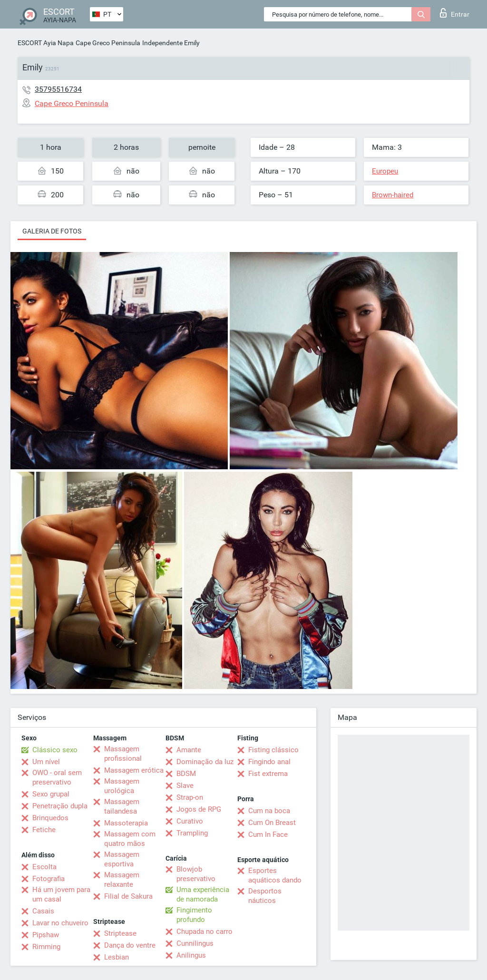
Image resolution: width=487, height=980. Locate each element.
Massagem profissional (123, 754)
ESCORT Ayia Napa (46, 43)
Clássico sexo (55, 750)
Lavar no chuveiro (60, 923)
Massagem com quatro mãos (130, 839)
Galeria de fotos (52, 231)
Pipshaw (46, 935)
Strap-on (190, 797)
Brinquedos (50, 818)
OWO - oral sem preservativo (57, 777)
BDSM (186, 774)
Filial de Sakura (128, 896)
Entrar (455, 13)
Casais (43, 911)
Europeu (385, 171)
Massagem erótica (134, 770)
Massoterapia (126, 823)
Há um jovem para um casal (61, 894)
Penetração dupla (60, 806)
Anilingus (191, 955)
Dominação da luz (205, 762)
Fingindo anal (269, 762)
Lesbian (117, 957)
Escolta (44, 867)
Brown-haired (393, 195)
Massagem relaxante (122, 880)
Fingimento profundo (194, 915)
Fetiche (44, 830)
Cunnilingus (195, 943)
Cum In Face (268, 834)
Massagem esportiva (122, 859)
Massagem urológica (122, 786)
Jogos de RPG (199, 809)
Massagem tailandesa (122, 806)
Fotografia (49, 879)
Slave (185, 786)
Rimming (46, 947)
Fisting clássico (273, 750)
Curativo (190, 821)
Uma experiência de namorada (203, 894)
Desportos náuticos (265, 896)
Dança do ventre (130, 945)
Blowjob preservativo (196, 874)
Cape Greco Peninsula (108, 43)
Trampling (192, 833)
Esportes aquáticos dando (275, 875)
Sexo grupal (51, 794)
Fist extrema (268, 774)
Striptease (120, 933)
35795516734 (58, 89)
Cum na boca (269, 811)
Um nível (46, 762)
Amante (189, 750)
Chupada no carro (205, 931)
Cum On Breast (272, 823)
